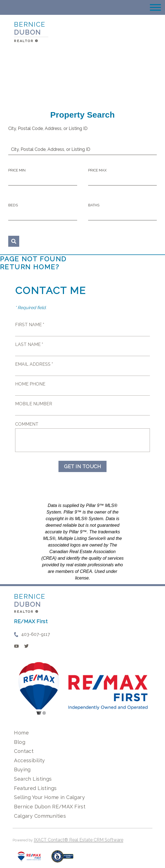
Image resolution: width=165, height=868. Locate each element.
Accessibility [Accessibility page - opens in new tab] (29, 760)
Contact (24, 751)
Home (21, 733)
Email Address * (34, 364)
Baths (94, 205)
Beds (13, 205)
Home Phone (30, 384)
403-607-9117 (36, 634)
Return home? (30, 267)
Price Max (97, 170)
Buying (22, 769)
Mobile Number (34, 404)
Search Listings (33, 779)
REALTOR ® (26, 612)
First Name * (30, 325)
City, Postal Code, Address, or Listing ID (48, 128)
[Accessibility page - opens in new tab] (62, 859)
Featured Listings (35, 788)
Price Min (17, 170)
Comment (27, 424)
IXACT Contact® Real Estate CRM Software (79, 840)
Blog (20, 742)
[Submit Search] (14, 241)
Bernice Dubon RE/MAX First (50, 807)
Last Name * (29, 344)
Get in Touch (82, 466)
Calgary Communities (40, 816)
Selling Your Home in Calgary (49, 797)
